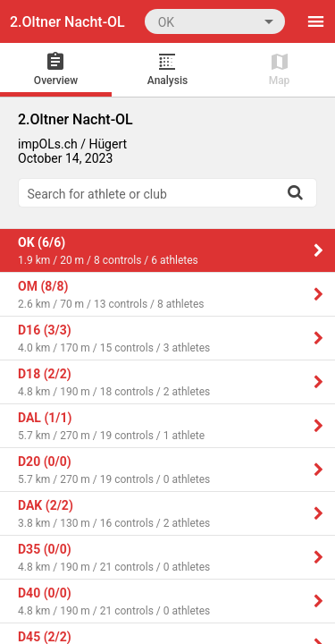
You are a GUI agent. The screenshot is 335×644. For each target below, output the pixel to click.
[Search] (295, 192)
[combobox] (215, 21)
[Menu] (315, 21)
